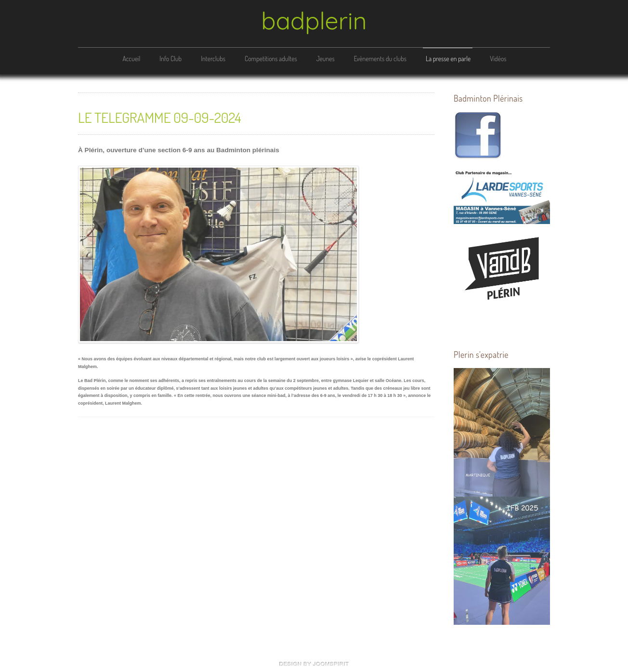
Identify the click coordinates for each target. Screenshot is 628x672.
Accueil (131, 59)
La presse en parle (448, 59)
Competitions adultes (271, 59)
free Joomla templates (314, 664)
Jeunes (326, 59)
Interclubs (213, 59)
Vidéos (498, 59)
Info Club (170, 59)
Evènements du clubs (380, 59)
